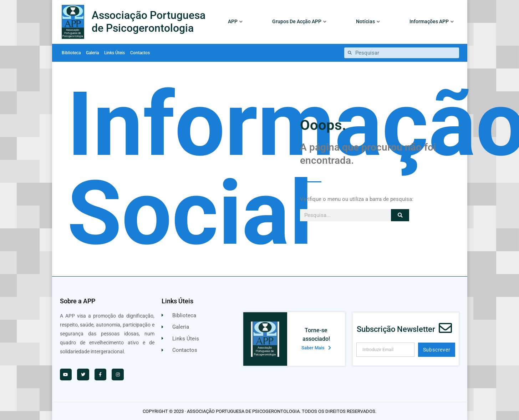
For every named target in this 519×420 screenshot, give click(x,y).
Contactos (140, 53)
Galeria (92, 53)
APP (235, 21)
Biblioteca (71, 53)
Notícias (368, 21)
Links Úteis (115, 53)
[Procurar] (400, 215)
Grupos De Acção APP (299, 21)
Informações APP (432, 21)
